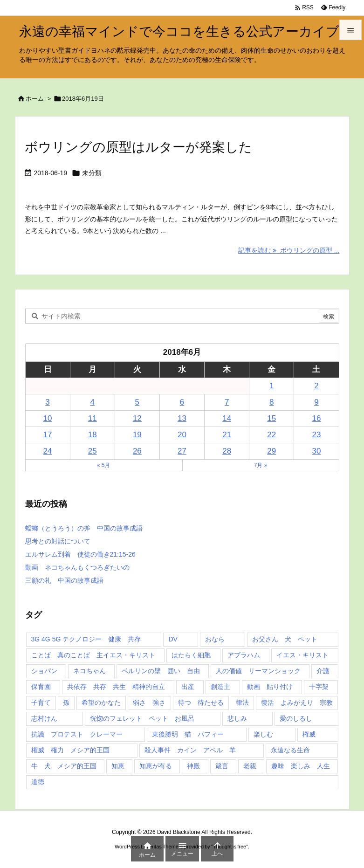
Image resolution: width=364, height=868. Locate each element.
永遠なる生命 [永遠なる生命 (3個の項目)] (290, 750)
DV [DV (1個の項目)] (173, 639)
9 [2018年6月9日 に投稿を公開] (316, 402)
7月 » (261, 465)
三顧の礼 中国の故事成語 (64, 580)
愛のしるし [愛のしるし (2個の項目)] (296, 718)
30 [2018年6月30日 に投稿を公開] (316, 451)
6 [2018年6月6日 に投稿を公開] (182, 402)
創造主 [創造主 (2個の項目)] (220, 687)
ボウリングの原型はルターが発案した (138, 147)
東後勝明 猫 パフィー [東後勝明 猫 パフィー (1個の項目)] (188, 734)
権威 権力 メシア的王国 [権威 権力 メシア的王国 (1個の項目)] (70, 750)
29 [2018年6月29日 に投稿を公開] (271, 451)
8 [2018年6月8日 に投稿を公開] (271, 402)
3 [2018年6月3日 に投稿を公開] (47, 402)
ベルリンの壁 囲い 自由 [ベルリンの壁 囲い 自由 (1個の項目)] (161, 671)
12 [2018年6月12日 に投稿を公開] (137, 418)
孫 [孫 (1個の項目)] (66, 703)
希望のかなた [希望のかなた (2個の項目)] (101, 703)
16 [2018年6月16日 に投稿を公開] (316, 418)
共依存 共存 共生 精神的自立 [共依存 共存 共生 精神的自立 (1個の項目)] (116, 687)
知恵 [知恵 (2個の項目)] (118, 766)
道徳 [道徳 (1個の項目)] (38, 782)
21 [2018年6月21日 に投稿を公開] (227, 435)
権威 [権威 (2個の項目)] (309, 734)
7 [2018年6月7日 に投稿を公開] (227, 402)
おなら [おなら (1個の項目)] (215, 639)
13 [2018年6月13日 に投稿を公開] (182, 418)
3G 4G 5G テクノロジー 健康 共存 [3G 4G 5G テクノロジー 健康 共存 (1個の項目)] (86, 639)
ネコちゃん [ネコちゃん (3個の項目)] (89, 671)
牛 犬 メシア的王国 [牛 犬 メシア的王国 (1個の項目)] (64, 766)
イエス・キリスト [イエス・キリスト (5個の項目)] (302, 655)
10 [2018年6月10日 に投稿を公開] (48, 418)
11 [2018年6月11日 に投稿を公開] (93, 418)
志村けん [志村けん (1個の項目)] (44, 718)
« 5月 (104, 465)
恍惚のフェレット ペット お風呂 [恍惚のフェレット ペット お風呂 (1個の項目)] (142, 718)
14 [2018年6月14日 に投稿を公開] (227, 418)
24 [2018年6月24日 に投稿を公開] (48, 451)
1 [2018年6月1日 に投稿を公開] (271, 386)
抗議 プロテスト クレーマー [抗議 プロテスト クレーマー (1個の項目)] (77, 734)
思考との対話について (58, 541)
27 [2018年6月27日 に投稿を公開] (182, 451)
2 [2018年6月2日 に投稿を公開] (316, 386)
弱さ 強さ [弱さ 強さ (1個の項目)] (149, 703)
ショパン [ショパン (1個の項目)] (44, 671)
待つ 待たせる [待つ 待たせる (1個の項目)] (201, 703)
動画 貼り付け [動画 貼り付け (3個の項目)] (270, 687)
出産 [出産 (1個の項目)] (188, 687)
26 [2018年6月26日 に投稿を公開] (137, 451)
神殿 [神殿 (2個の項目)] (193, 766)
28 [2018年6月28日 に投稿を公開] (227, 451)
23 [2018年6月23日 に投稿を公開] (316, 435)
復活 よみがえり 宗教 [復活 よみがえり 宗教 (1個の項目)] (297, 703)
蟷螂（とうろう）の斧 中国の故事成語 (84, 528)
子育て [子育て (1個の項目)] (41, 703)
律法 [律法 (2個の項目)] (242, 703)
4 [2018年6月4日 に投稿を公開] (92, 402)
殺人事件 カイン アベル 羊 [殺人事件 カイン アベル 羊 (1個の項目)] (190, 750)
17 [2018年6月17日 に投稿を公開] (48, 435)
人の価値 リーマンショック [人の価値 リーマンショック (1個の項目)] (258, 671)
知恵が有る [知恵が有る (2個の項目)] (156, 766)
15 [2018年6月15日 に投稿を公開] (271, 418)
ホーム (35, 99)
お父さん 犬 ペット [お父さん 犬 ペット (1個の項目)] (285, 639)
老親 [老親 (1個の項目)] (250, 766)
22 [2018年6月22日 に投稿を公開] (271, 435)
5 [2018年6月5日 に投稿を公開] (137, 402)
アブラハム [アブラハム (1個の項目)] (244, 655)
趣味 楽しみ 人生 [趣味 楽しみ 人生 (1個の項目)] (301, 766)
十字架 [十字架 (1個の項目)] (319, 687)
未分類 (92, 173)
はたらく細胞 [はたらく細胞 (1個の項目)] (191, 655)
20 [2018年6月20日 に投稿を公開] (182, 435)
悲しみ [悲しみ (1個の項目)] (237, 718)
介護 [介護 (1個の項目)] (323, 671)
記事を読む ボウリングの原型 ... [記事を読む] (289, 250)
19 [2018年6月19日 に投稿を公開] (137, 435)
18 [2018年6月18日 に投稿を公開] (93, 435)
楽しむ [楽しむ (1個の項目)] (263, 734)
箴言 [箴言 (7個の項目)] (222, 766)
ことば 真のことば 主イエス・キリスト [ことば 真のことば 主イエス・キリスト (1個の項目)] (93, 655)
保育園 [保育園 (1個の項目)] (41, 687)
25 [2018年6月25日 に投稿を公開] (93, 451)
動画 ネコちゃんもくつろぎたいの (77, 567)
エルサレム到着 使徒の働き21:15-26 (80, 554)
